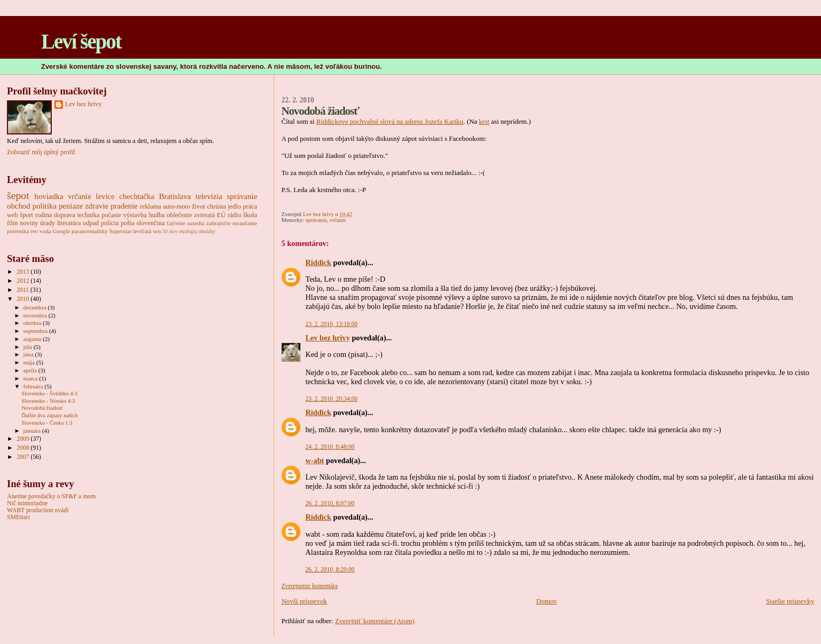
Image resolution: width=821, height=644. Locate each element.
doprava (65, 215)
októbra (33, 323)
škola (250, 215)
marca (31, 378)
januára (33, 431)
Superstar (121, 231)
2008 (23, 448)
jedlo (234, 206)
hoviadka (49, 196)
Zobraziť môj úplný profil (41, 152)
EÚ (221, 215)
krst (484, 121)
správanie (316, 220)
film (13, 223)
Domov (547, 601)
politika (45, 206)
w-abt (314, 460)
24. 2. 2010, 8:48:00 (330, 447)
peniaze (71, 206)
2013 (23, 272)
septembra (37, 331)
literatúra (69, 223)
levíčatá (142, 231)
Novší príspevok (304, 601)
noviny (29, 223)
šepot (18, 195)
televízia (209, 196)
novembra (36, 315)
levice (105, 196)
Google (61, 231)
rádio (234, 215)
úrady (47, 223)
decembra (36, 307)
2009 (23, 439)
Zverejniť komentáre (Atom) (375, 621)
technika (89, 215)
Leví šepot (81, 41)
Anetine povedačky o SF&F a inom (51, 496)
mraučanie (245, 223)
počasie (111, 215)
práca (250, 206)
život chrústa (209, 206)
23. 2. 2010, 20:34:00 (331, 399)
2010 (23, 299)
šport (26, 215)
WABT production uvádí (38, 510)
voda (45, 231)
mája (30, 362)
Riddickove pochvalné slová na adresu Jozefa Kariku (390, 121)
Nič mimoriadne (27, 503)
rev (34, 231)
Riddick (318, 263)
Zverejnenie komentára (309, 586)
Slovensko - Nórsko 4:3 (48, 401)
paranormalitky (90, 231)
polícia (110, 223)
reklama (150, 206)
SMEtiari (18, 517)
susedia (196, 223)
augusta (33, 339)
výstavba (135, 215)
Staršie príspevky (790, 601)
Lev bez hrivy (327, 338)
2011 (23, 290)
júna (29, 354)
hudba (157, 215)
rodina (44, 215)
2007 (23, 457)
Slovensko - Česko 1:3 (47, 423)
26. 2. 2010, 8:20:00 (330, 569)
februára (34, 386)
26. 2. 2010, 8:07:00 (330, 503)
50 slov (170, 231)
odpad (91, 223)
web (13, 215)
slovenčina (151, 223)
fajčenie (176, 223)
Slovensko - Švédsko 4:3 (49, 393)
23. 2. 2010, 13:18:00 (331, 324)
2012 (23, 281)
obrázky (207, 231)
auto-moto (177, 206)
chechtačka (137, 196)
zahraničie (219, 223)
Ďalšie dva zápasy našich (50, 415)
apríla (31, 370)
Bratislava (175, 196)
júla (29, 347)
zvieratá (205, 215)
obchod (19, 206)
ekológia (188, 231)
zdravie (97, 206)
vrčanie (338, 220)
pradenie (124, 206)
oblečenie (180, 215)
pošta (127, 223)
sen (157, 231)
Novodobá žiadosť (42, 408)
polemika (18, 231)
